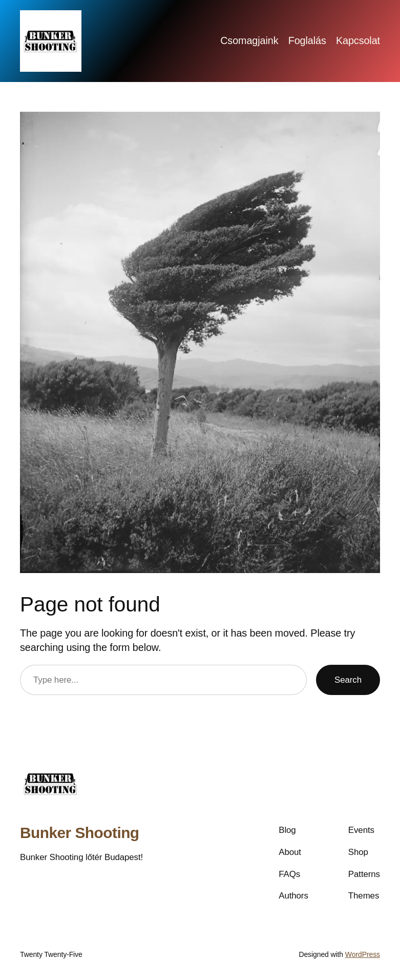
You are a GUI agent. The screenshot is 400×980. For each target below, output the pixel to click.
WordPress (363, 954)
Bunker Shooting (80, 833)
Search (348, 680)
